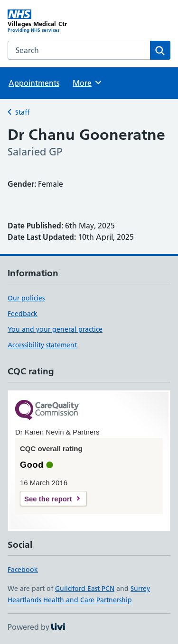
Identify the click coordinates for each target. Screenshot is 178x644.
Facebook (23, 570)
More (88, 82)
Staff (22, 112)
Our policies (26, 298)
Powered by (36, 627)
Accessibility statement (42, 345)
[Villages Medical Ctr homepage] (48, 21)
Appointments (34, 83)
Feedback (23, 314)
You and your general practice (55, 329)
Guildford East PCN (85, 589)
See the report (48, 499)
